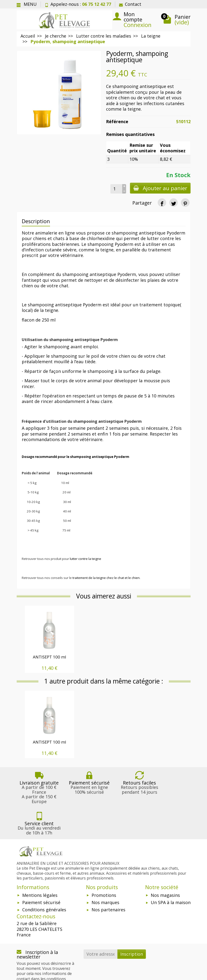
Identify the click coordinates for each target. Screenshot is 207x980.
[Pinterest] (185, 203)
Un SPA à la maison (171, 871)
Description (36, 221)
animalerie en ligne (55, 233)
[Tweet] (174, 203)
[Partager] (162, 203)
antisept (32, 280)
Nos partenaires (108, 879)
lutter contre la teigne (86, 559)
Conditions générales (44, 879)
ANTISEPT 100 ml (50, 657)
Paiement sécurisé (41, 871)
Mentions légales (40, 864)
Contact (130, 4)
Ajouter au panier (160, 188)
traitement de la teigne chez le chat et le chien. (106, 578)
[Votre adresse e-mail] (100, 923)
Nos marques (105, 871)
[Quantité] (115, 189)
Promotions (104, 864)
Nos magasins (165, 864)
